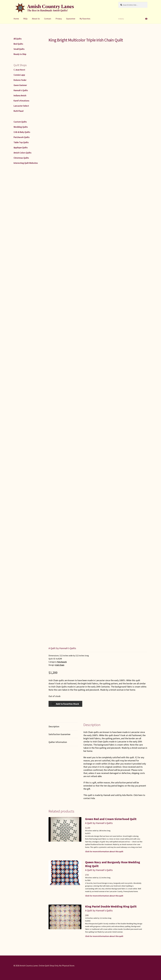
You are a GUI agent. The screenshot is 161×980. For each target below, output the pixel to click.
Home (16, 19)
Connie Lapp (19, 75)
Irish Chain (60, 665)
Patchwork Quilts (22, 137)
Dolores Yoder (20, 80)
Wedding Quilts (21, 127)
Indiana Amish (20, 96)
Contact (48, 19)
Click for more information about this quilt (104, 851)
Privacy (59, 19)
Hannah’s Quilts (21, 90)
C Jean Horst (19, 70)
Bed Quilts (18, 44)
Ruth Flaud (18, 111)
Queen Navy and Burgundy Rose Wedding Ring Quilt (113, 864)
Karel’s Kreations (21, 101)
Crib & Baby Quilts (22, 132)
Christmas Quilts (21, 158)
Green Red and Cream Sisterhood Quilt (111, 819)
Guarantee (71, 19)
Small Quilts (19, 49)
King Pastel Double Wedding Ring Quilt (111, 906)
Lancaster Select (21, 106)
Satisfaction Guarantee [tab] (59, 734)
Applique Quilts (21, 148)
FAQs (25, 19)
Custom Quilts (20, 122)
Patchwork (62, 662)
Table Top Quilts (21, 142)
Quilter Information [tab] (58, 742)
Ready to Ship (20, 54)
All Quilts (18, 39)
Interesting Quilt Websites (26, 163)
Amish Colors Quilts (23, 153)
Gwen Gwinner (20, 85)
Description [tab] (54, 726)
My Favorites (85, 19)
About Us (36, 19)
